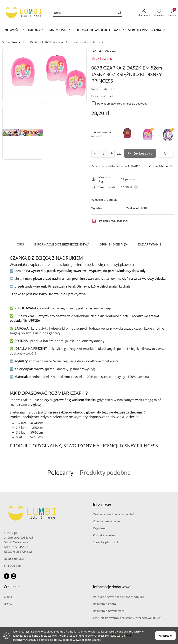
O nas (8, 597)
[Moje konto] (144, 13)
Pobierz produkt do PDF (110, 221)
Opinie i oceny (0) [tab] (114, 244)
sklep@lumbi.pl (14, 558)
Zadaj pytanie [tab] (150, 244)
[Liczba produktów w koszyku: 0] (172, 13)
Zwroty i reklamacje (106, 521)
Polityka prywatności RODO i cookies (119, 597)
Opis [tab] (20, 244)
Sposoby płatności (105, 542)
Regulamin (100, 528)
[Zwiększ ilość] (112, 153)
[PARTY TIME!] (60, 30)
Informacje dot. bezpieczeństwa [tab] (62, 244)
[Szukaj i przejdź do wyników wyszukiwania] (119, 13)
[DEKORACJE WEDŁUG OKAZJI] (100, 30)
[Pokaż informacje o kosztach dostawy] (136, 187)
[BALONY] (36, 30)
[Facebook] (7, 576)
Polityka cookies (104, 535)
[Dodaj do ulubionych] (166, 153)
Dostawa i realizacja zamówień (114, 514)
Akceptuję (165, 636)
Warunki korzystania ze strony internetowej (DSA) (127, 618)
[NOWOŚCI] (14, 30)
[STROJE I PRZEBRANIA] (147, 30)
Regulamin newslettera (109, 611)
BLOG (8, 604)
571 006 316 (12, 565)
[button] (171, 30)
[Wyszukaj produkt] (88, 13)
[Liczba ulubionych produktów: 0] (159, 13)
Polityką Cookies (76, 631)
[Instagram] (14, 576)
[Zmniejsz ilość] (94, 153)
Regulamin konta (104, 604)
